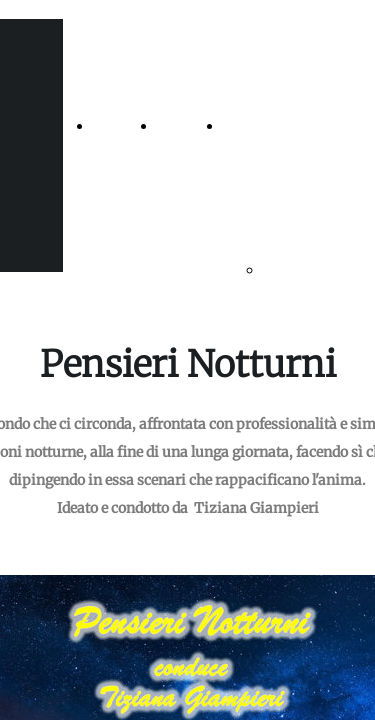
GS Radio (253, 126)
